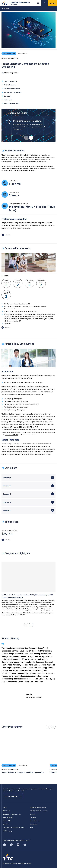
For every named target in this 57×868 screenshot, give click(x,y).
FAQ (31, 828)
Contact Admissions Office (38, 807)
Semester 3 (7, 494)
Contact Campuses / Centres (39, 811)
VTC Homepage (8, 831)
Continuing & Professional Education (14, 828)
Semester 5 (7, 510)
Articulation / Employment (11, 92)
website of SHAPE (12, 435)
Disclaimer (33, 817)
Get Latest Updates (13, 796)
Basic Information (9, 85)
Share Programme (10, 73)
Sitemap (33, 814)
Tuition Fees (7, 100)
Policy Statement (35, 821)
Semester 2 (7, 486)
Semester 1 (7, 478)
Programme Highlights (10, 103)
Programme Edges (9, 81)
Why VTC (6, 824)
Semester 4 (7, 502)
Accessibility (34, 824)
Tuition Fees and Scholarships (12, 814)
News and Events (8, 817)
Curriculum (6, 96)
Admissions (7, 811)
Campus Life (7, 821)
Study (5, 807)
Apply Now (52, 3)
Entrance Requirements (11, 89)
